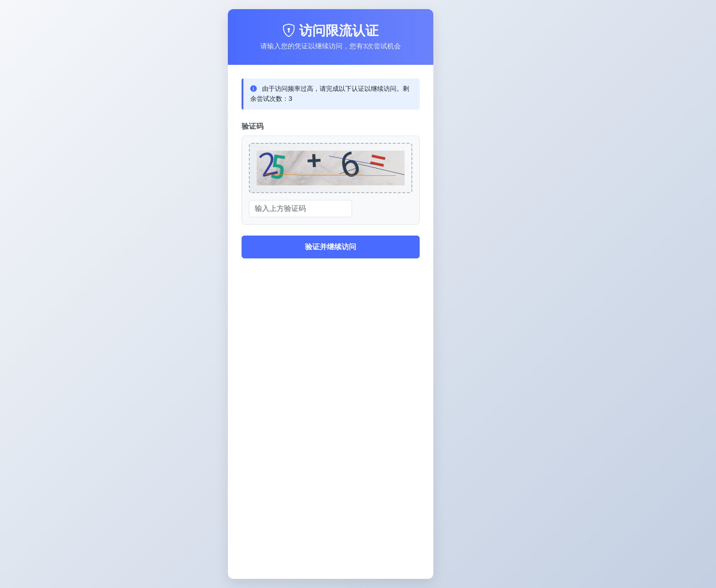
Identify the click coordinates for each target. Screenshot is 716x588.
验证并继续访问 (331, 247)
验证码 (253, 126)
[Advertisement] (331, 501)
